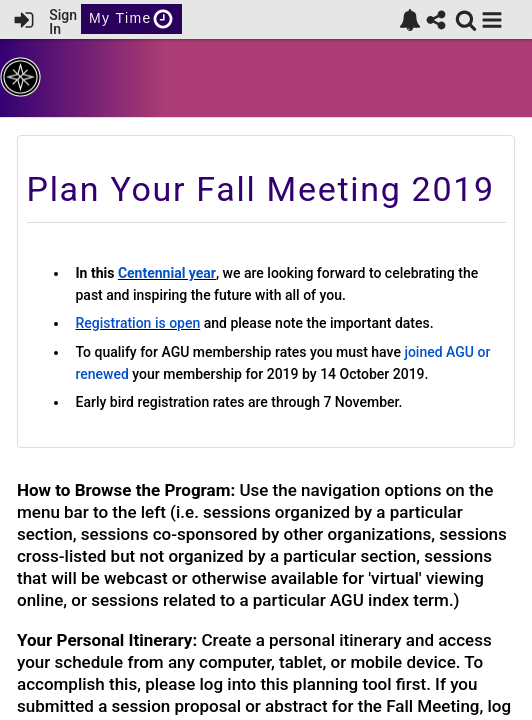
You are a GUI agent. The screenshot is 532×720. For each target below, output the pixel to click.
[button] (492, 20)
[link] (410, 20)
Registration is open (138, 323)
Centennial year (167, 273)
